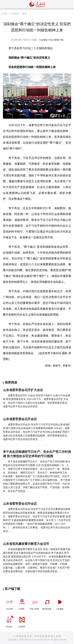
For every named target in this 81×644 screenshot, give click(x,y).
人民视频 (60, 603)
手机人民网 (35, 603)
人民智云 (9, 621)
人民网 (4, 14)
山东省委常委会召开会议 (20, 419)
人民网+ (22, 603)
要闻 (25, 14)
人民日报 (9, 603)
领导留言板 (47, 603)
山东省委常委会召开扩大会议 (23, 390)
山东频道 (15, 14)
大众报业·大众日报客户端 (51, 40)
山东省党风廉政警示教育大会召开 (26, 544)
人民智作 (22, 621)
